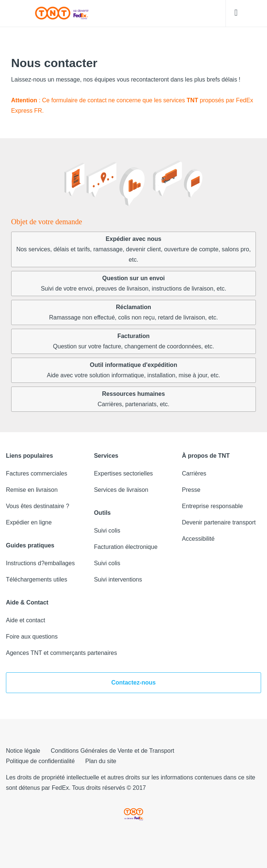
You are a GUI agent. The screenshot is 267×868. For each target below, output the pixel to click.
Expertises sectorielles (124, 473)
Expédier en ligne (29, 522)
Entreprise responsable (212, 506)
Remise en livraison (32, 490)
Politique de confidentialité (40, 761)
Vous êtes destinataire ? (38, 506)
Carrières (194, 473)
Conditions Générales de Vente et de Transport (113, 751)
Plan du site (101, 761)
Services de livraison (121, 490)
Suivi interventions (118, 579)
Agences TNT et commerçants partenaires (61, 653)
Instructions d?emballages (40, 563)
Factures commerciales (36, 473)
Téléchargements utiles (36, 579)
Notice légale (23, 751)
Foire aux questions (32, 637)
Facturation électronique (126, 547)
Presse (191, 490)
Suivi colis (107, 531)
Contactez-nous (134, 683)
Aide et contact (26, 620)
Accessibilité (198, 539)
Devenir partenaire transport (219, 522)
